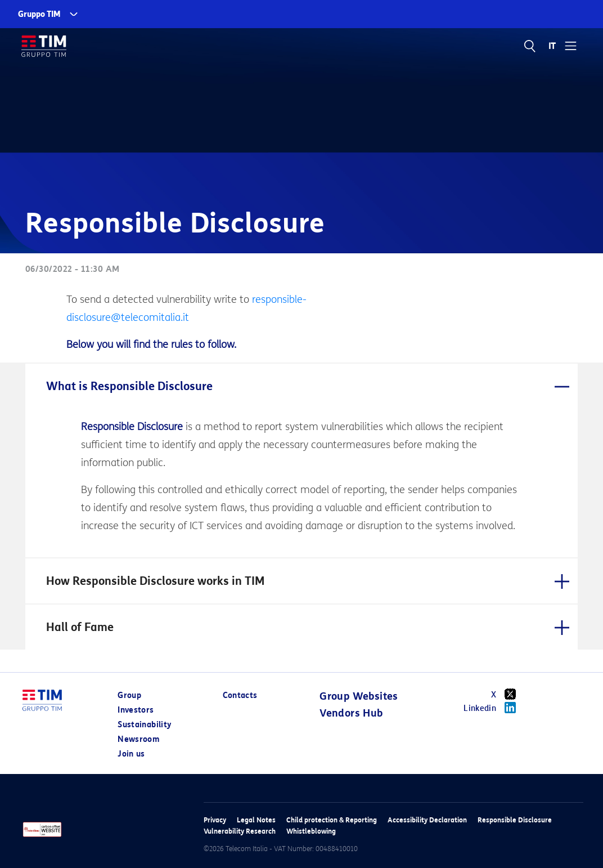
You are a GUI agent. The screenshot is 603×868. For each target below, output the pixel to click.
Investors (136, 710)
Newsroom (138, 739)
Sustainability (144, 725)
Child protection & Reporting (332, 820)
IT (553, 46)
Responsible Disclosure (515, 820)
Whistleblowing (311, 831)
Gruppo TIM (39, 14)
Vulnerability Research (240, 831)
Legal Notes (256, 820)
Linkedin (494, 708)
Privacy (215, 820)
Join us (131, 754)
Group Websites (359, 696)
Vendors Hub (351, 713)
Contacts (240, 695)
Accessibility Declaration (427, 820)
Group (129, 695)
